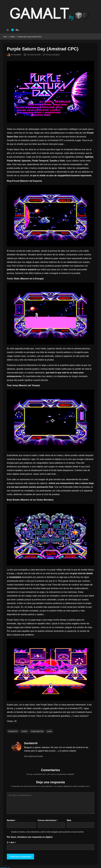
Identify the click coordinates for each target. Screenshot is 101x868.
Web (69, 820)
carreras (24, 731)
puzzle (49, 731)
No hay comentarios (51, 55)
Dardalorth (31, 743)
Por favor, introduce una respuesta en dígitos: (30, 837)
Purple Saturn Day (37, 731)
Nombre (12, 820)
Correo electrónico (48, 820)
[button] (33, 756)
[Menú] (17, 30)
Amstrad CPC (13, 731)
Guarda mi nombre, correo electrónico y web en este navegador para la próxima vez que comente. (47, 832)
